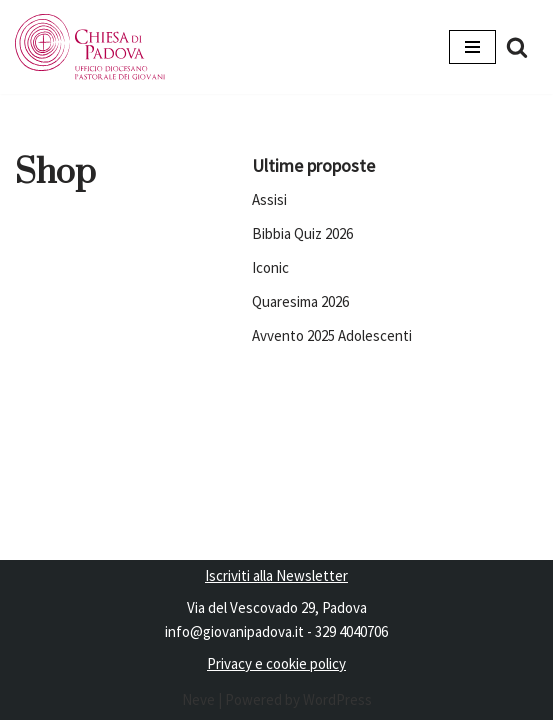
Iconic (270, 267)
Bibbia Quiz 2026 (302, 233)
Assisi (269, 199)
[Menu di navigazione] (472, 47)
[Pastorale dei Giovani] (90, 47)
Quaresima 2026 (300, 301)
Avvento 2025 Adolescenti (332, 335)
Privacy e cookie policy (276, 663)
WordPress (337, 699)
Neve (198, 699)
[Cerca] (517, 47)
